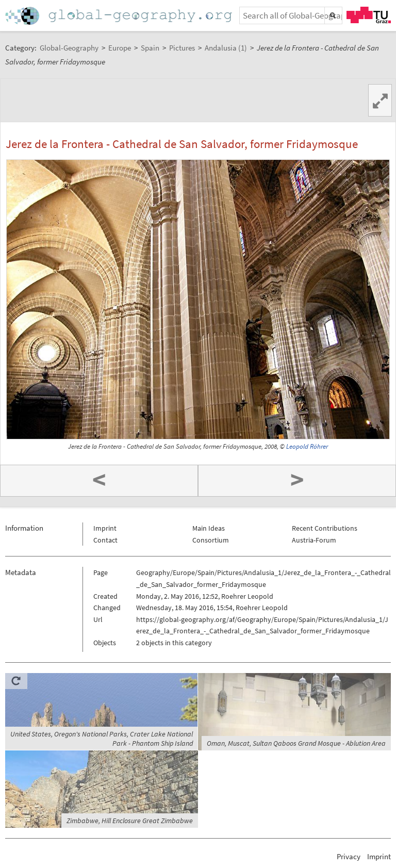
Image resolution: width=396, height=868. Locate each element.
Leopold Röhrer (307, 446)
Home (120, 16)
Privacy (349, 856)
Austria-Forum (314, 540)
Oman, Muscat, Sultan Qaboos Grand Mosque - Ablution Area (296, 743)
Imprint (105, 528)
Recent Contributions (325, 528)
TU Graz (369, 15)
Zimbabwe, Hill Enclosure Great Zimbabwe (130, 821)
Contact (105, 540)
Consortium (211, 540)
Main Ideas (209, 528)
